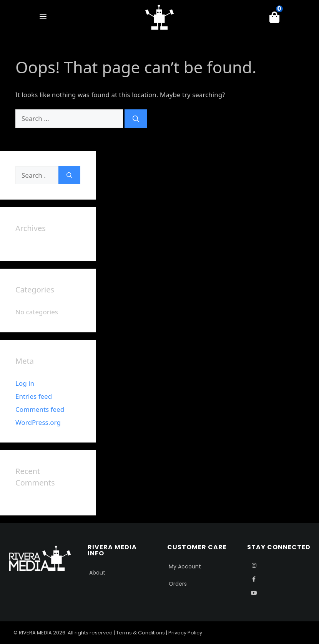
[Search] (136, 119)
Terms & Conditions (140, 633)
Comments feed (40, 409)
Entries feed (34, 396)
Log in (25, 383)
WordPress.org (38, 422)
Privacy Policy (185, 633)
